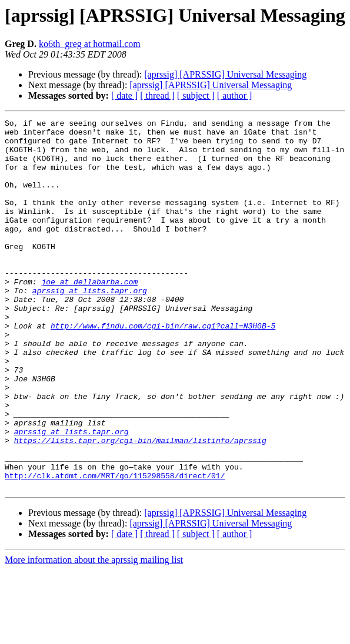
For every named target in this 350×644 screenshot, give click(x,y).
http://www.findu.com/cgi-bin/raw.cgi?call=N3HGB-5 (163, 368)
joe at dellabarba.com (89, 315)
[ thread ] (157, 95)
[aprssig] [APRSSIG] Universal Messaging (225, 74)
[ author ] (235, 95)
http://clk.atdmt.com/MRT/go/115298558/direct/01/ (115, 548)
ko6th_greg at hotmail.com (90, 44)
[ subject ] (196, 95)
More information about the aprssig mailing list (94, 634)
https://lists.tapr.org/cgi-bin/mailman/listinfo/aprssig (140, 505)
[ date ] (124, 95)
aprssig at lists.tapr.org (90, 326)
